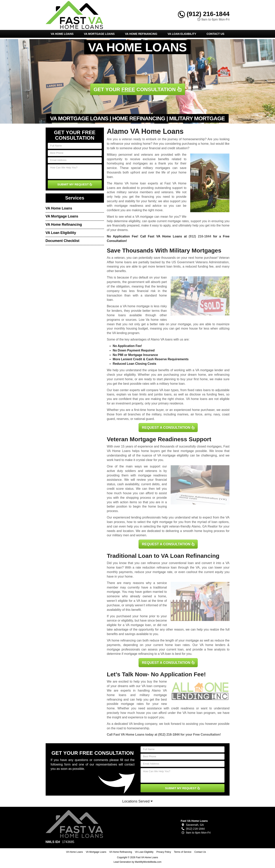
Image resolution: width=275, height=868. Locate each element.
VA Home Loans (62, 34)
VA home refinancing (121, 640)
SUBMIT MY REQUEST (75, 184)
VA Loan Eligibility (182, 34)
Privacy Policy (164, 852)
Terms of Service (183, 852)
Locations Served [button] (137, 801)
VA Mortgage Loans (99, 34)
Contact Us (215, 34)
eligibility (130, 375)
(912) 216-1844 (204, 14)
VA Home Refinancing (141, 34)
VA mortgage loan (138, 625)
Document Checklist (63, 241)
